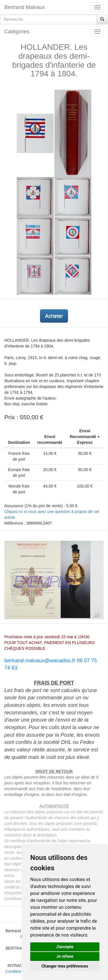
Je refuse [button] (65, 956)
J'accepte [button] (65, 947)
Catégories (17, 32)
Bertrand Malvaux (25, 7)
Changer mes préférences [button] (65, 966)
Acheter (54, 316)
